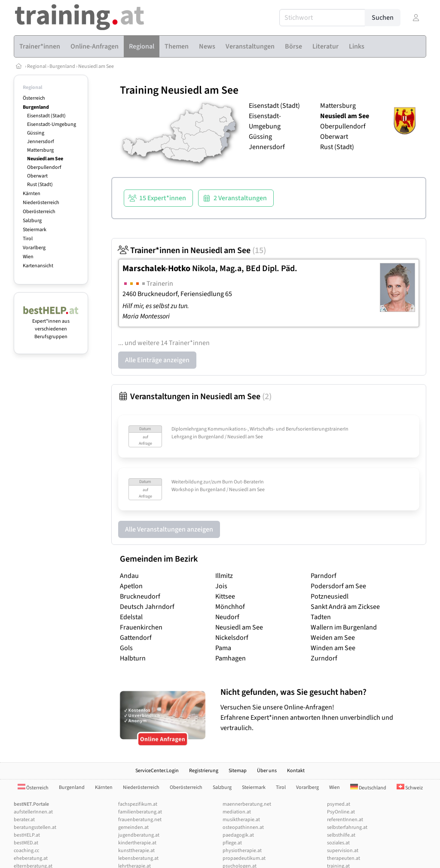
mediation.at (237, 812)
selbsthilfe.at (341, 835)
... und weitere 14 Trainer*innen (164, 343)
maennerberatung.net (247, 804)
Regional (37, 66)
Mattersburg (40, 150)
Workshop (183, 490)
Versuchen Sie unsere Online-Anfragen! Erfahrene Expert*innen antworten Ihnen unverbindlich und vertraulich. (321, 710)
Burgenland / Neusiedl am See (231, 437)
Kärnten (32, 194)
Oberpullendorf (44, 167)
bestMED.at (26, 843)
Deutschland (368, 788)
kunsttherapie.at (136, 851)
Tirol (28, 239)
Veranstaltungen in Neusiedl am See (195, 397)
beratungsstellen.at (35, 827)
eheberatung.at (31, 858)
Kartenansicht (38, 266)
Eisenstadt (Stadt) (46, 116)
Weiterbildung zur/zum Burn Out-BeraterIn (218, 482)
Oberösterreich (39, 212)
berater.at (24, 820)
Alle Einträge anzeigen (157, 360)
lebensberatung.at (138, 858)
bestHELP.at (27, 835)
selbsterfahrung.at (347, 827)
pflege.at (232, 843)
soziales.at (338, 843)
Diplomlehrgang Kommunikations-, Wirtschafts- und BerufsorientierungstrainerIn (260, 429)
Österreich (34, 98)
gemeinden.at (133, 827)
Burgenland (62, 66)
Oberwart (37, 176)
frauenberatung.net (140, 820)
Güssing (36, 133)
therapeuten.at (344, 858)
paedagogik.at (238, 835)
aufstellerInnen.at (33, 812)
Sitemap (238, 771)
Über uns (267, 771)
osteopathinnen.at (243, 827)
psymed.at (339, 804)
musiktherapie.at (241, 820)
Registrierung (204, 771)
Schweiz (410, 788)
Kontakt (296, 771)
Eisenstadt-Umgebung (52, 124)
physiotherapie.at (242, 851)
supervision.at (343, 851)
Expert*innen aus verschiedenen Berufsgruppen (51, 325)
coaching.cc (26, 851)
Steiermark (35, 230)
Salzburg (32, 221)
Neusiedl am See (96, 66)
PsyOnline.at (341, 812)
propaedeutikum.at (244, 858)
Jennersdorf (41, 142)
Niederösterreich (41, 203)
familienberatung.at (140, 812)
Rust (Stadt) (40, 185)
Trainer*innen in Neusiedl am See (192, 251)
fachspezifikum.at (138, 804)
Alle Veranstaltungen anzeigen (169, 529)
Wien (28, 257)
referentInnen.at (345, 820)
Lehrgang (182, 437)
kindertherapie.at (137, 843)
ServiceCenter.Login (157, 771)
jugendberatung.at (139, 835)
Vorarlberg (34, 248)
